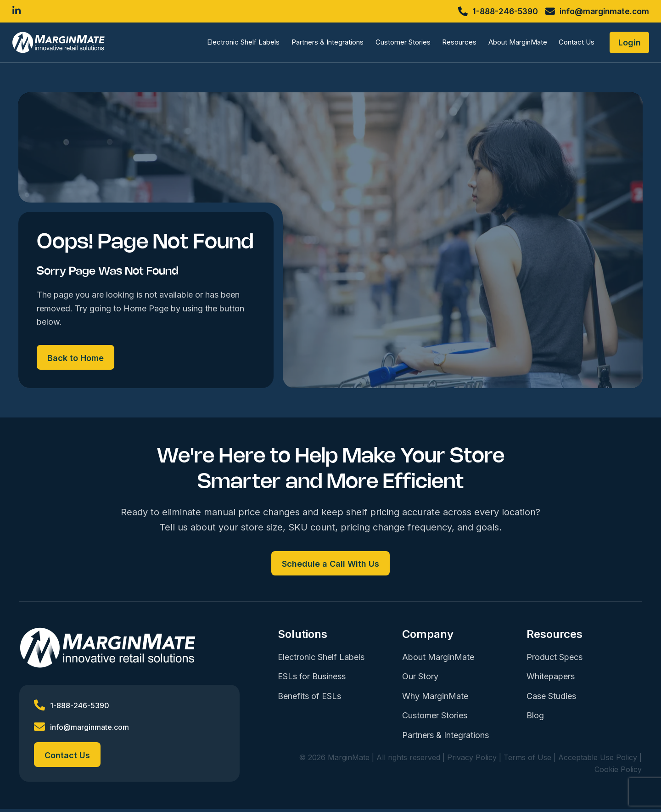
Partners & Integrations (323, 44)
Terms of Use (527, 760)
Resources (455, 44)
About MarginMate (513, 44)
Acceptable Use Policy (598, 760)
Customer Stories (398, 44)
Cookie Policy (618, 773)
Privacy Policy (472, 760)
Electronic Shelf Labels (239, 44)
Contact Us (572, 44)
